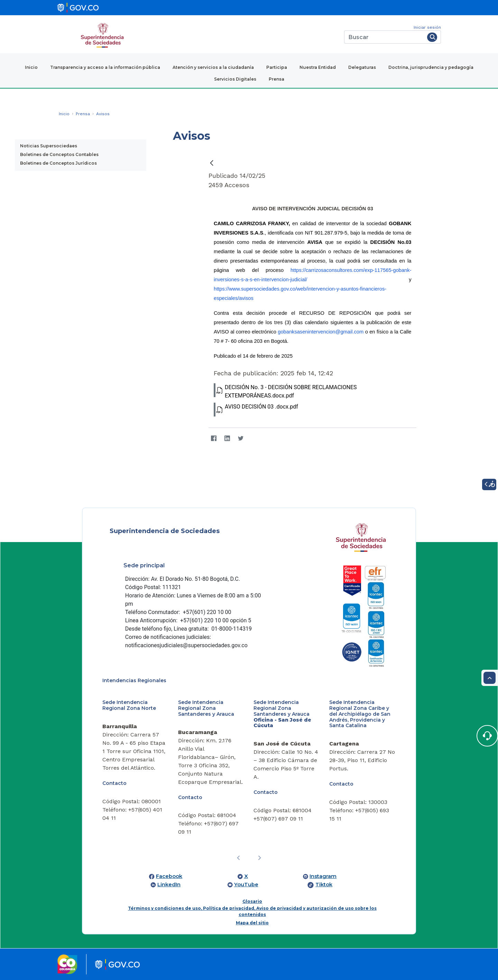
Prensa (276, 79)
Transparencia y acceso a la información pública (105, 67)
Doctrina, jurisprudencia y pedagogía (431, 67)
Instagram (323, 876)
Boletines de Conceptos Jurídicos (58, 163)
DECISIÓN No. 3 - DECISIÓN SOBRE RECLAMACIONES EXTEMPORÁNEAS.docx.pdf (285, 391)
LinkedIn (169, 885)
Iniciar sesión (427, 27)
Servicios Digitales (235, 79)
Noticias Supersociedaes (49, 146)
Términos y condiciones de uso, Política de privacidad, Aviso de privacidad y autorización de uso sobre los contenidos (252, 911)
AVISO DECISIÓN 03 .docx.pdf (256, 410)
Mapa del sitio (252, 923)
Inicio (31, 67)
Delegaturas (362, 67)
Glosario (252, 901)
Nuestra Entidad (318, 67)
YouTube (246, 885)
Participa (277, 67)
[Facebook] (214, 438)
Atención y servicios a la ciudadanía (213, 67)
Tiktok (324, 885)
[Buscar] (384, 37)
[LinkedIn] (227, 438)
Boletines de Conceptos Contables (59, 154)
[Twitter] (241, 438)
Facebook (169, 876)
